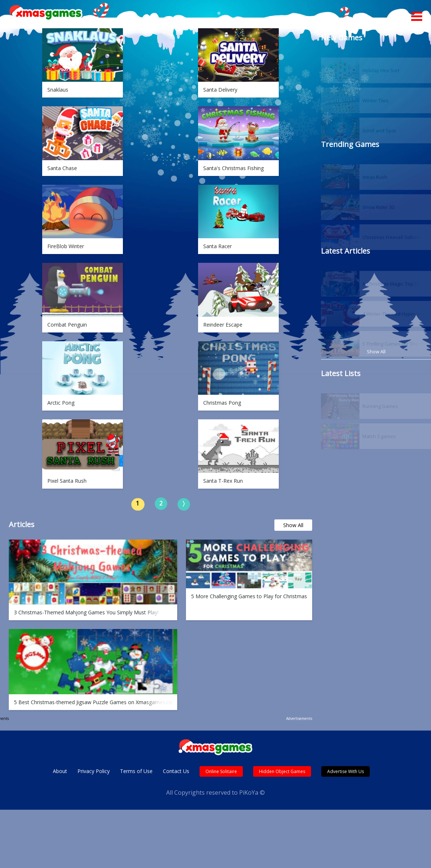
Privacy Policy (94, 771)
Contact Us (176, 771)
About (60, 771)
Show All (293, 525)
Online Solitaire (221, 771)
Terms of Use (136, 771)
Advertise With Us (346, 771)
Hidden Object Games (282, 771)
